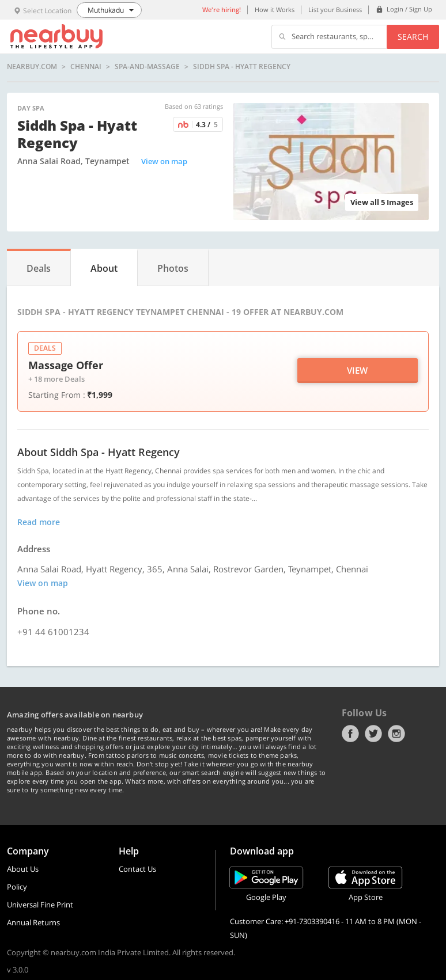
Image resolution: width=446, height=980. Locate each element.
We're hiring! (222, 10)
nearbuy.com (32, 67)
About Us (23, 869)
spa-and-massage (147, 67)
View (357, 370)
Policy (17, 887)
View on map (164, 161)
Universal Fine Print (40, 905)
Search (413, 37)
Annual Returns (33, 922)
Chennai (86, 67)
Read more (39, 522)
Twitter (373, 734)
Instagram (396, 734)
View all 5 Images (382, 202)
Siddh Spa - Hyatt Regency (242, 67)
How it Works (275, 10)
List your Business (335, 10)
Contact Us (137, 869)
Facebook (350, 734)
